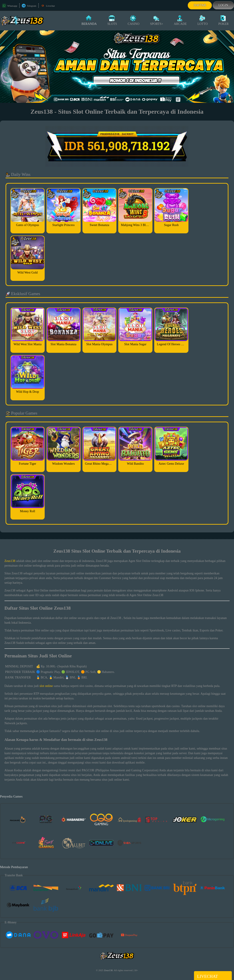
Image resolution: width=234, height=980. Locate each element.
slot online (46, 686)
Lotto (202, 20)
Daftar (200, 5)
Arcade (180, 20)
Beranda (89, 20)
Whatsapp (10, 6)
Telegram (29, 6)
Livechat (48, 6)
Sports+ (157, 20)
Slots (112, 20)
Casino (133, 20)
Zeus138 (10, 561)
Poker (224, 20)
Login (223, 5)
